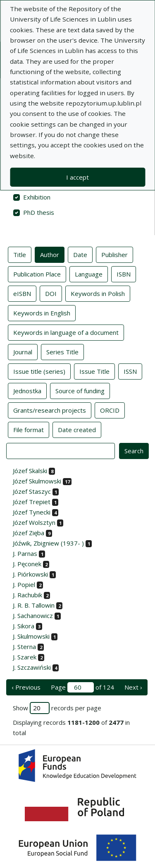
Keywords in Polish (98, 293)
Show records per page (57, 708)
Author (50, 254)
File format (29, 429)
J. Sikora (24, 626)
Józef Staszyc (32, 491)
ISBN (124, 274)
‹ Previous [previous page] (26, 687)
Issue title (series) (39, 371)
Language (89, 274)
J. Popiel (24, 584)
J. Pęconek (27, 564)
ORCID (110, 410)
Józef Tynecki (32, 512)
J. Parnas (25, 553)
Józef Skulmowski (37, 481)
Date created (77, 429)
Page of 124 (82, 687)
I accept (77, 177)
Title (20, 254)
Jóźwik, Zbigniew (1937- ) (48, 543)
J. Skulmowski (31, 636)
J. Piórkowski (30, 574)
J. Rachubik (27, 595)
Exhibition (37, 197)
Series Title (62, 351)
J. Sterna (24, 647)
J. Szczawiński (32, 667)
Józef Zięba (29, 533)
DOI (51, 293)
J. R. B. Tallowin (34, 605)
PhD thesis (39, 212)
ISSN (130, 371)
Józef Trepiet (32, 502)
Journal (23, 351)
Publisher (114, 254)
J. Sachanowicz (33, 616)
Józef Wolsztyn (34, 522)
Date (80, 254)
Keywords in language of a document (66, 332)
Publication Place (37, 274)
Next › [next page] (133, 687)
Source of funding (80, 390)
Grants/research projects (50, 410)
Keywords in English (42, 313)
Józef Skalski (30, 471)
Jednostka (27, 390)
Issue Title (94, 371)
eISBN (22, 293)
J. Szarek (25, 657)
